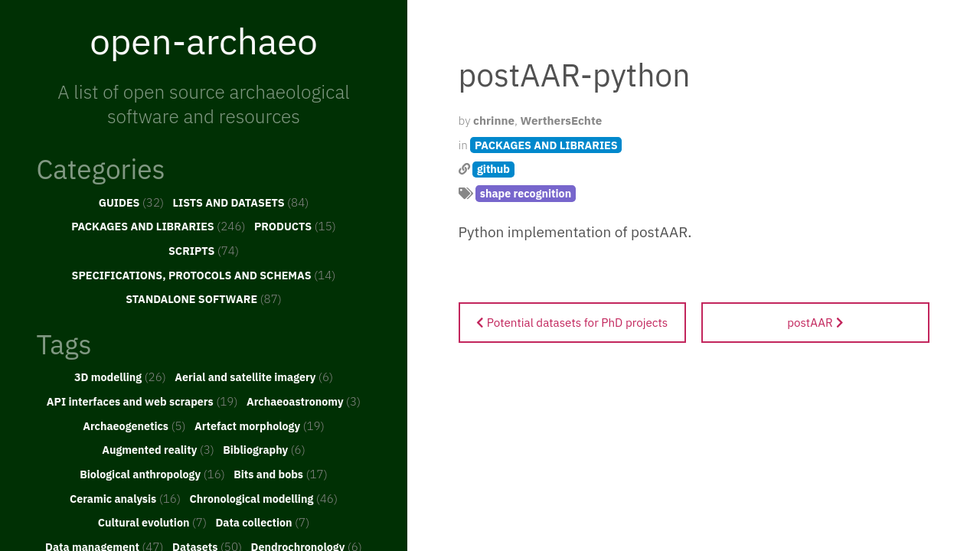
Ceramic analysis (125, 498)
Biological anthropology (152, 474)
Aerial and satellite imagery (254, 377)
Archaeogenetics (134, 425)
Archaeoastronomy (304, 401)
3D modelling (120, 377)
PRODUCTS (295, 226)
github (493, 169)
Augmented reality (158, 449)
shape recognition (526, 193)
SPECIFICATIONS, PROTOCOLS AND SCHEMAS (204, 275)
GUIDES (132, 202)
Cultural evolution (152, 522)
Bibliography (264, 449)
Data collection (262, 522)
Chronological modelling (263, 498)
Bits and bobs (281, 474)
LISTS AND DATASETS (241, 202)
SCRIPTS (204, 250)
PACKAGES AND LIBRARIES (158, 226)
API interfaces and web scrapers (142, 401)
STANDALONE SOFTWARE (204, 298)
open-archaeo (204, 41)
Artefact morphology (260, 425)
